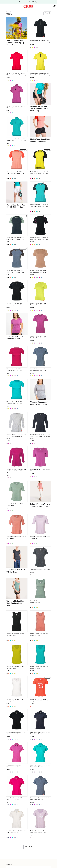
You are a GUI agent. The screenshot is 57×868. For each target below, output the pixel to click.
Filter (47, 13)
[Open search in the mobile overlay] (51, 7)
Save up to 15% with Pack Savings (28, 2)
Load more (29, 847)
